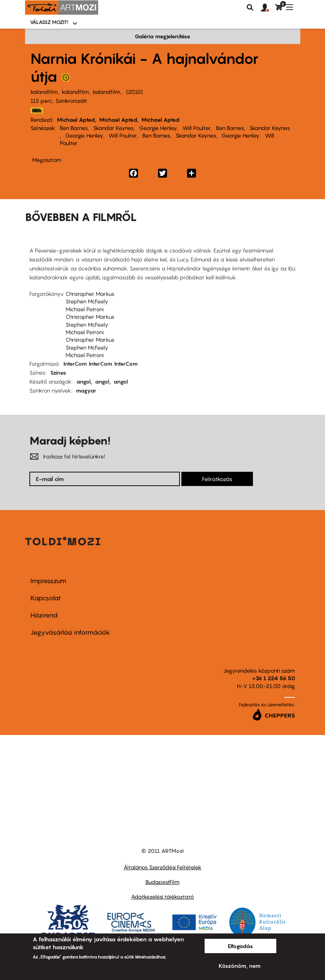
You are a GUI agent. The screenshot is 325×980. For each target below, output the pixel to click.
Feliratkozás (217, 479)
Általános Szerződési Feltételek (162, 867)
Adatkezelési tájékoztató (162, 897)
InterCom (75, 364)
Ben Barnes (74, 128)
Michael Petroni (85, 309)
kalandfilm (44, 92)
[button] (268, 8)
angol (83, 381)
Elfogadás (240, 946)
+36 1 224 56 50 (274, 678)
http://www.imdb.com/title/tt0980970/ (37, 111)
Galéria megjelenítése (162, 36)
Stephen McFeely (87, 301)
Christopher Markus (90, 294)
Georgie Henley (158, 128)
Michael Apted (76, 120)
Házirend (44, 615)
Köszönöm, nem (240, 966)
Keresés (250, 8)
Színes (58, 373)
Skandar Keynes (113, 128)
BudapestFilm (162, 882)
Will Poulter (197, 128)
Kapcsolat (46, 598)
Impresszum (48, 581)
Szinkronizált (71, 101)
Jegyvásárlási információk (70, 632)
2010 (134, 92)
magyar (86, 390)
